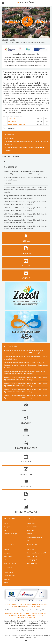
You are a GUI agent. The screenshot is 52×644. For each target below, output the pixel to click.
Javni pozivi (7, 553)
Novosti (6, 523)
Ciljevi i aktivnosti (32, 527)
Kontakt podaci (8, 572)
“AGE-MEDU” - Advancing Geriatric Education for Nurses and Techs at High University (26, 143)
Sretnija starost (31, 550)
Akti (5, 560)
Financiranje (30, 530)
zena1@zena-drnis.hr (40, 623)
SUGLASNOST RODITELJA (17, 124)
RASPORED (12, 119)
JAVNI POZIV (12, 121)
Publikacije (30, 534)
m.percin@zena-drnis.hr (33, 625)
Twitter (6, 583)
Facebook (7, 579)
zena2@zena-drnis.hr (18, 625)
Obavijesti (7, 527)
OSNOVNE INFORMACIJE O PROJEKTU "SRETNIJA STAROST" (25, 613)
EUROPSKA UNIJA (11, 604)
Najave (6, 530)
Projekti (12, 40)
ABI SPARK (7, 151)
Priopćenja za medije (10, 534)
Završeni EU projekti (33, 563)
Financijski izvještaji (10, 563)
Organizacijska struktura (34, 537)
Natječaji (6, 550)
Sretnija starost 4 (9, 138)
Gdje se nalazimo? (9, 576)
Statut (28, 541)
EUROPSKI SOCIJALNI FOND (30, 606)
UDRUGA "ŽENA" (27, 3)
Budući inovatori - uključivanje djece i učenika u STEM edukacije (24, 147)
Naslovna (5, 40)
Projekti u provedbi (32, 556)
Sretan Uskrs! (8, 184)
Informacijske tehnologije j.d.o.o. (26, 637)
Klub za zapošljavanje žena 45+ (37, 553)
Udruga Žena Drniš (26, 635)
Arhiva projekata (9, 135)
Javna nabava (8, 556)
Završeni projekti (32, 560)
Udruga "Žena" (31, 523)
